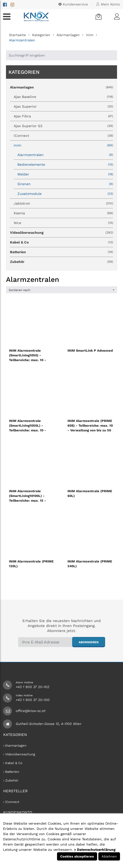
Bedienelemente (65, 164)
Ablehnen (109, 856)
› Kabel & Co (13, 763)
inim (90, 35)
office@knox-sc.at (31, 711)
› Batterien (11, 772)
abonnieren (89, 642)
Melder (65, 174)
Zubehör (61, 262)
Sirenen (65, 184)
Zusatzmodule (65, 194)
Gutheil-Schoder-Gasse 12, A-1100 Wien (48, 724)
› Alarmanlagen (15, 746)
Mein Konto (108, 4)
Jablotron (63, 203)
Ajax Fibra (63, 116)
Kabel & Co (61, 242)
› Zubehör (11, 780)
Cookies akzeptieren (77, 856)
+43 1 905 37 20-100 (33, 700)
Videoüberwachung (61, 233)
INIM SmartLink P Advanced (90, 351)
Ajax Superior (63, 106)
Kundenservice (73, 4)
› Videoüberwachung (19, 754)
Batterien (61, 252)
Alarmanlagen (68, 35)
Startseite (17, 35)
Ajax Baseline (63, 97)
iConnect (63, 136)
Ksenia (63, 213)
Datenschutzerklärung (95, 850)
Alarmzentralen (65, 155)
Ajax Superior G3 (63, 126)
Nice (63, 223)
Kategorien (41, 35)
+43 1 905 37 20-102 (32, 687)
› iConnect (11, 802)
